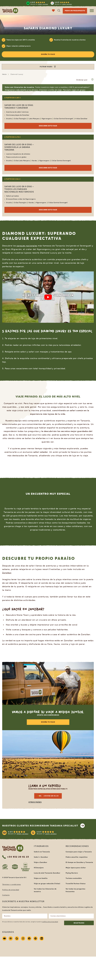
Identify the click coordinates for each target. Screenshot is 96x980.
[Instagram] (23, 938)
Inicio (4, 74)
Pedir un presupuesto (75, 11)
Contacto (6, 895)
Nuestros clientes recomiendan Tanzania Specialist (43, 826)
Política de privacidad (11, 890)
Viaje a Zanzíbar (40, 862)
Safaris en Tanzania (42, 852)
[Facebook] (29, 938)
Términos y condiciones (11, 884)
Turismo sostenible (74, 878)
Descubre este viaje (48, 126)
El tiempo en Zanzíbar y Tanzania (79, 862)
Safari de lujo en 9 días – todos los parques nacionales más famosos (19, 189)
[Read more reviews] (49, 3)
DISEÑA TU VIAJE (48, 722)
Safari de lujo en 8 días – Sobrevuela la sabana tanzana (19, 147)
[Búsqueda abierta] (59, 11)
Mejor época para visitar (76, 868)
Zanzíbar (7, 573)
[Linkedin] (42, 938)
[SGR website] (5, 867)
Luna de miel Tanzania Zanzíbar (47, 873)
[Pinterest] (35, 938)
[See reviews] (48, 833)
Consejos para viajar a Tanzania (79, 852)
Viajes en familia (41, 878)
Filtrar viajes (48, 67)
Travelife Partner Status (76, 884)
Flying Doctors (72, 873)
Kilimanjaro (39, 868)
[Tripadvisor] (11, 938)
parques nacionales (27, 246)
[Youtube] (4, 938)
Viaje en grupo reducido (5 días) (47, 884)
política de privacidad (50, 922)
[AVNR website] (15, 867)
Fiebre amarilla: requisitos (77, 857)
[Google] (17, 938)
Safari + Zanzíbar (41, 857)
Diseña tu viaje (48, 54)
